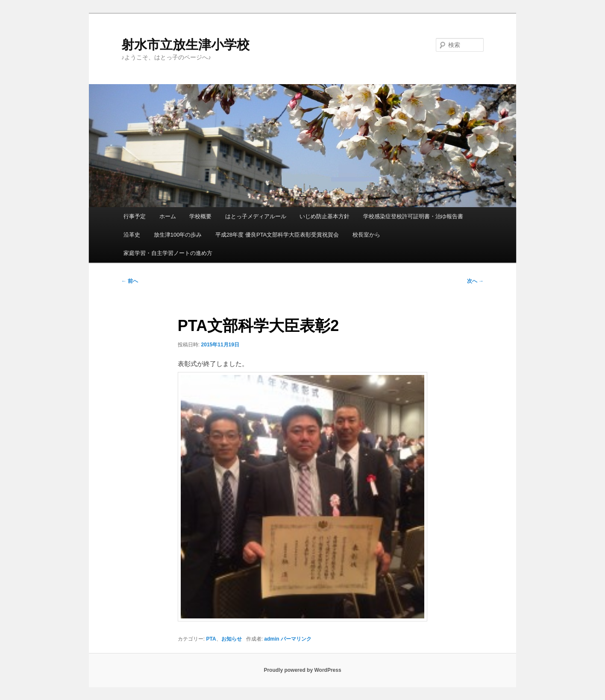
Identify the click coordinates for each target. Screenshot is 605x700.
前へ (130, 281)
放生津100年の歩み (178, 235)
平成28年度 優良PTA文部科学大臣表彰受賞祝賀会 (277, 235)
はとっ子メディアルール (256, 216)
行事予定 (135, 216)
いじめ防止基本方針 (325, 216)
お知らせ (232, 639)
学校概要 (200, 216)
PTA (211, 639)
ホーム (168, 216)
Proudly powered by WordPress (302, 670)
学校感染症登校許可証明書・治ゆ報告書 (413, 216)
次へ (475, 281)
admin (272, 639)
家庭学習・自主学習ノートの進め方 (168, 253)
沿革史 (132, 235)
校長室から (366, 235)
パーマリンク (296, 639)
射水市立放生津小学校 (185, 45)
